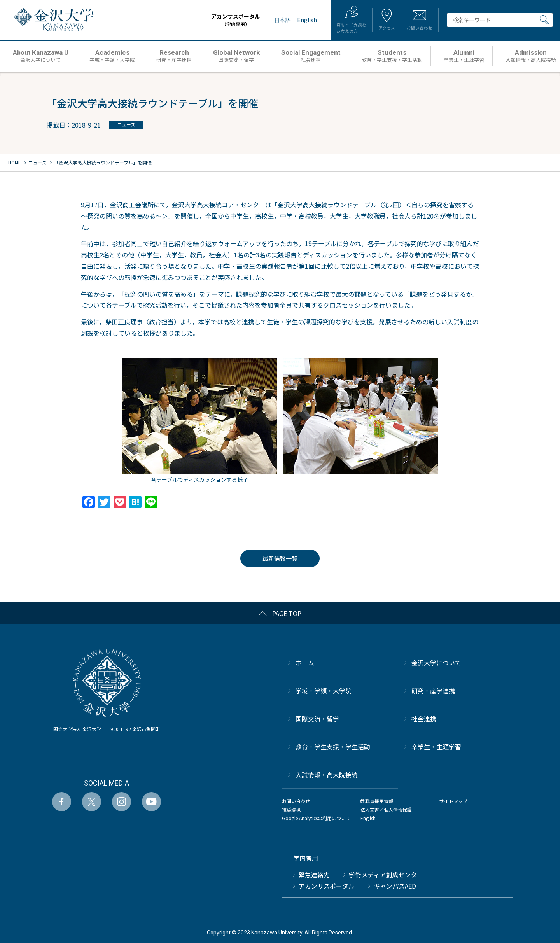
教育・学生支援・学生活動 (333, 747)
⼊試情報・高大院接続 (327, 775)
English (368, 818)
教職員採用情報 (377, 801)
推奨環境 (291, 809)
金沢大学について (436, 663)
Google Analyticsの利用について (316, 818)
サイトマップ (453, 801)
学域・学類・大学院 (324, 691)
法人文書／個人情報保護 (386, 809)
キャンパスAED (395, 886)
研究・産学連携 (433, 691)
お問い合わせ (296, 801)
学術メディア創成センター (386, 875)
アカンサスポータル (221, 20)
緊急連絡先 (314, 875)
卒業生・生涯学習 (436, 747)
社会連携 (424, 719)
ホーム (305, 663)
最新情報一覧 (280, 558)
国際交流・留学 (317, 719)
